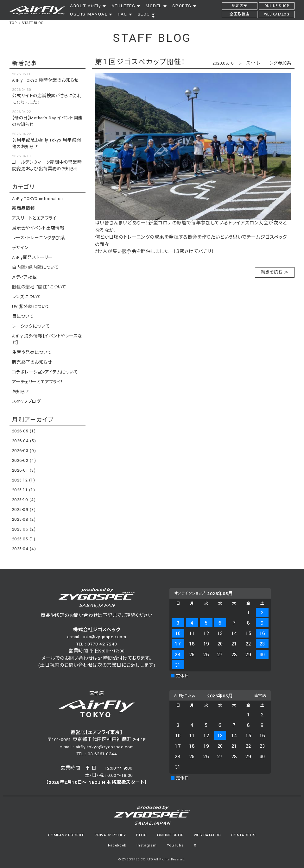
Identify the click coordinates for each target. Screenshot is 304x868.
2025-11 (23, 490)
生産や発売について (32, 353)
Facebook (117, 845)
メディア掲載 (25, 277)
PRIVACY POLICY (110, 835)
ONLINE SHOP (170, 835)
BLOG (142, 835)
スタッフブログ (26, 402)
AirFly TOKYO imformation (38, 199)
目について (23, 317)
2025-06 (24, 529)
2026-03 (24, 451)
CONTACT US (244, 835)
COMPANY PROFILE (66, 835)
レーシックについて (31, 326)
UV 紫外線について (31, 307)
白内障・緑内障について (35, 267)
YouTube (175, 845)
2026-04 (24, 441)
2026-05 (24, 431)
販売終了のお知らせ (32, 362)
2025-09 (24, 510)
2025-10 (24, 500)
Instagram (146, 845)
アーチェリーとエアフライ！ (38, 382)
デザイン (20, 248)
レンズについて (27, 297)
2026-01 (24, 470)
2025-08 (24, 519)
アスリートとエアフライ (34, 218)
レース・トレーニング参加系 (265, 63)
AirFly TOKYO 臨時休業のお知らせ (45, 80)
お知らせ (21, 392)
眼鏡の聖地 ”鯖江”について (39, 287)
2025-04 (24, 549)
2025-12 (23, 480)
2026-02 (24, 461)
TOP (13, 23)
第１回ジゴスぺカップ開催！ (140, 62)
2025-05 (24, 539)
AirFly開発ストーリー (32, 258)
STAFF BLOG (33, 23)
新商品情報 (23, 209)
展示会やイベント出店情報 (38, 228)
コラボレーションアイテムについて (45, 372)
